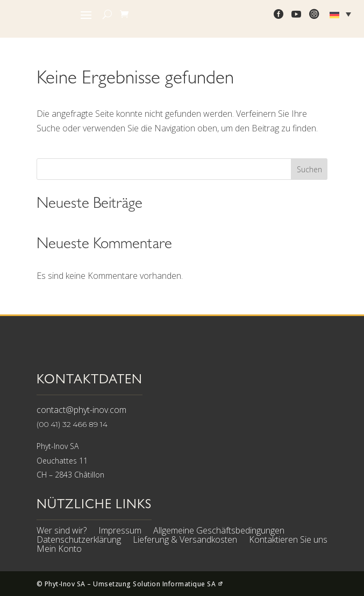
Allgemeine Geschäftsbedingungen (219, 532)
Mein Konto (59, 550)
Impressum (120, 532)
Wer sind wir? (62, 532)
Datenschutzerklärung (79, 541)
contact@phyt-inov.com (81, 410)
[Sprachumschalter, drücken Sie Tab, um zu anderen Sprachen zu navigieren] (342, 14)
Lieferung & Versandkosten (185, 541)
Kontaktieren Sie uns (288, 541)
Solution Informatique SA (178, 584)
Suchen (309, 169)
